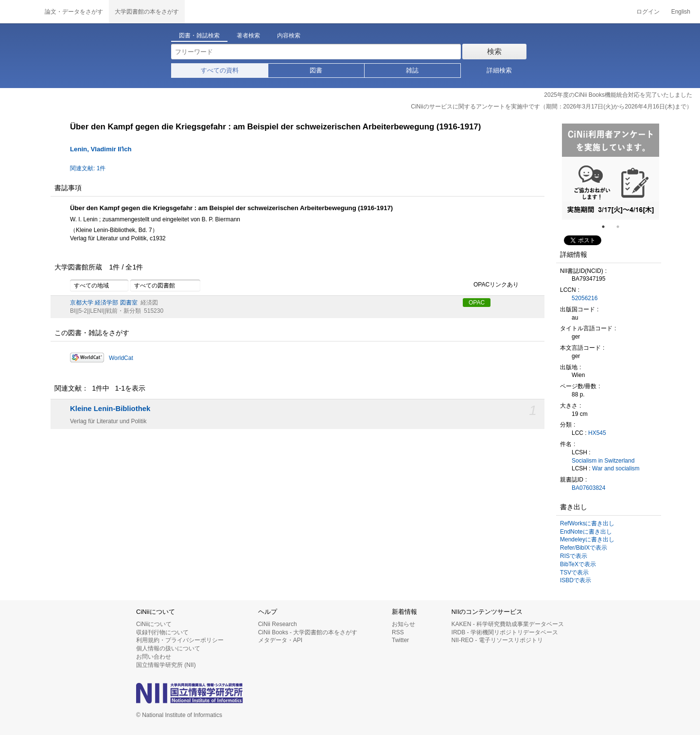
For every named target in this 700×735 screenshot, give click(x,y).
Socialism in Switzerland (603, 461)
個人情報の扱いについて (168, 648)
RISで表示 (574, 556)
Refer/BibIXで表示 (584, 548)
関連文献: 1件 (88, 168)
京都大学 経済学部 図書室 (104, 303)
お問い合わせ (154, 657)
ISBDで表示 (576, 580)
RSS (398, 632)
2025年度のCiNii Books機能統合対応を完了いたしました (618, 95)
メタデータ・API (280, 640)
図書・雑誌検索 (199, 36)
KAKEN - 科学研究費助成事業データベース (508, 624)
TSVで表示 (574, 573)
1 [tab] (607, 227)
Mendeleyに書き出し (587, 539)
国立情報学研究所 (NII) (166, 665)
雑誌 (412, 70)
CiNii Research (278, 624)
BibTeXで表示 (578, 564)
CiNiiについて (154, 624)
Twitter (400, 640)
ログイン (648, 12)
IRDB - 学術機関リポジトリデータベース (505, 632)
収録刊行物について (162, 632)
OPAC (477, 303)
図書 (316, 70)
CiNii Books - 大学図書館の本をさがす (308, 632)
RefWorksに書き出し (587, 523)
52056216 (585, 298)
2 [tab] (622, 227)
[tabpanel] (611, 172)
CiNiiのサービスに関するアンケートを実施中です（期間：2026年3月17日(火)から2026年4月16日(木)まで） (551, 107)
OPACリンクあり (491, 285)
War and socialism (616, 468)
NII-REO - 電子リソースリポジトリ (497, 640)
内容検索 (289, 36)
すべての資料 (220, 70)
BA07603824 (588, 488)
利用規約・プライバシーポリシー (180, 640)
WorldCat (121, 358)
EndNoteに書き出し (586, 532)
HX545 (597, 433)
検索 (494, 51)
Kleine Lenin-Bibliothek (110, 409)
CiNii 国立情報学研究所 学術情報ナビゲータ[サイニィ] (19, 12)
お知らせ (403, 624)
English (681, 12)
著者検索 (248, 36)
